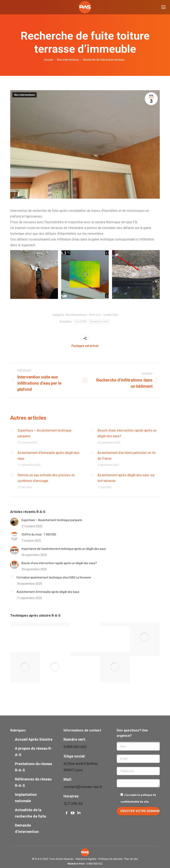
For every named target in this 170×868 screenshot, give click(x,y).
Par (95, 315)
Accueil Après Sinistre (34, 739)
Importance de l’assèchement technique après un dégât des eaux (64, 549)
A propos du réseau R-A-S (33, 752)
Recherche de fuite (99, 322)
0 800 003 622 (95, 864)
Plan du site (131, 859)
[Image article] (12, 430)
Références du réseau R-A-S (33, 782)
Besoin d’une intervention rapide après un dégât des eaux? (127, 433)
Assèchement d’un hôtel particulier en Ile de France (127, 456)
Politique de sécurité (110, 859)
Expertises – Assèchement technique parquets (45, 433)
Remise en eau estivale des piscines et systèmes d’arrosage (46, 478)
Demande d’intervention (27, 828)
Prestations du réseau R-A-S (33, 767)
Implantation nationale (26, 798)
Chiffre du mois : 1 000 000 (39, 534)
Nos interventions (24, 95)
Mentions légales (86, 859)
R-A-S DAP (81, 322)
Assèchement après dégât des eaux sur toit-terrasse (126, 478)
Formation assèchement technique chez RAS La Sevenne (54, 578)
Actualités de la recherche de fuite (31, 813)
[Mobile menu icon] (163, 7)
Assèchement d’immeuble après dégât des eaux (48, 456)
